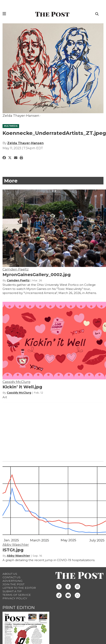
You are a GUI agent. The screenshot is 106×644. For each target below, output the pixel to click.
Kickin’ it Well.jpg (22, 387)
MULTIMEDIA (11, 126)
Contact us (11, 577)
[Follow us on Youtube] (68, 595)
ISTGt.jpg (13, 550)
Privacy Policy (15, 598)
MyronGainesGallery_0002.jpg (37, 275)
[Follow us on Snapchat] (77, 595)
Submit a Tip (12, 591)
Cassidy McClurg (16, 382)
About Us (10, 574)
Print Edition (19, 608)
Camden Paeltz (16, 269)
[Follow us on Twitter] (59, 586)
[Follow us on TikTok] (59, 595)
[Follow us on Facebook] (68, 586)
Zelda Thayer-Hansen (25, 143)
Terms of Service (17, 595)
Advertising (12, 581)
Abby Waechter (16, 545)
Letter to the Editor (19, 588)
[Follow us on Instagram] (77, 586)
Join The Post (13, 584)
